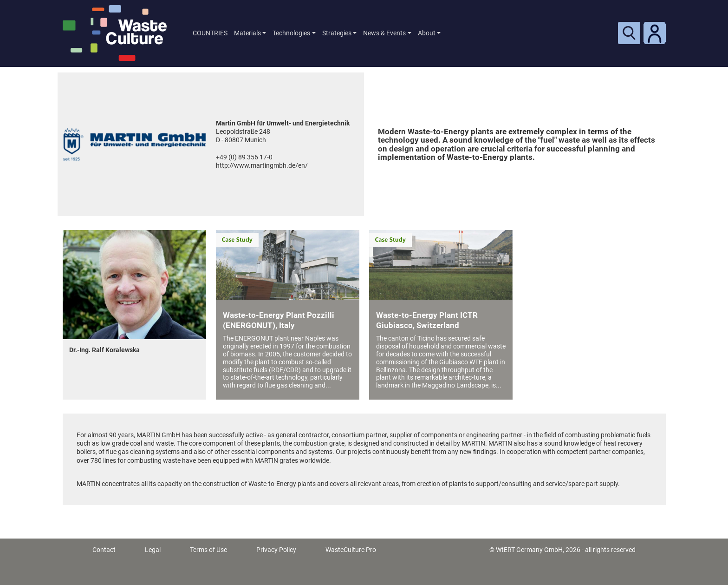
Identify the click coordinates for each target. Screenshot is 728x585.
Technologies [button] (291, 33)
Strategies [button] (337, 33)
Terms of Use (208, 550)
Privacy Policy (276, 550)
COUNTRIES (210, 33)
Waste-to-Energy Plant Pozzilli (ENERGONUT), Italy (279, 320)
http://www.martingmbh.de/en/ (262, 165)
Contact (104, 550)
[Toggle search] (629, 33)
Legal (153, 550)
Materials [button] (247, 33)
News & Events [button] (384, 33)
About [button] (427, 33)
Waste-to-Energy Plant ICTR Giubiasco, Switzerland (427, 320)
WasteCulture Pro (351, 550)
